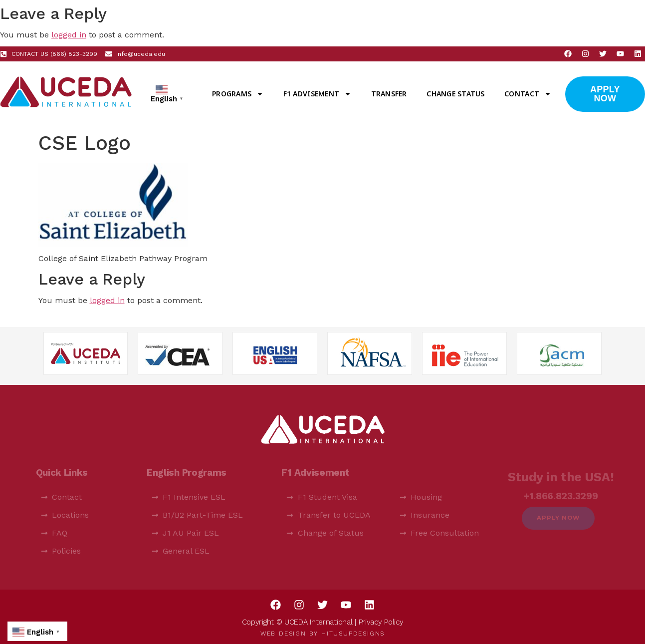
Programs (238, 94)
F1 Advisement (317, 94)
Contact (528, 94)
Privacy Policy (381, 622)
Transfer (389, 94)
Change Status (455, 94)
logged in (69, 35)
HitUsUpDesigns (353, 634)
